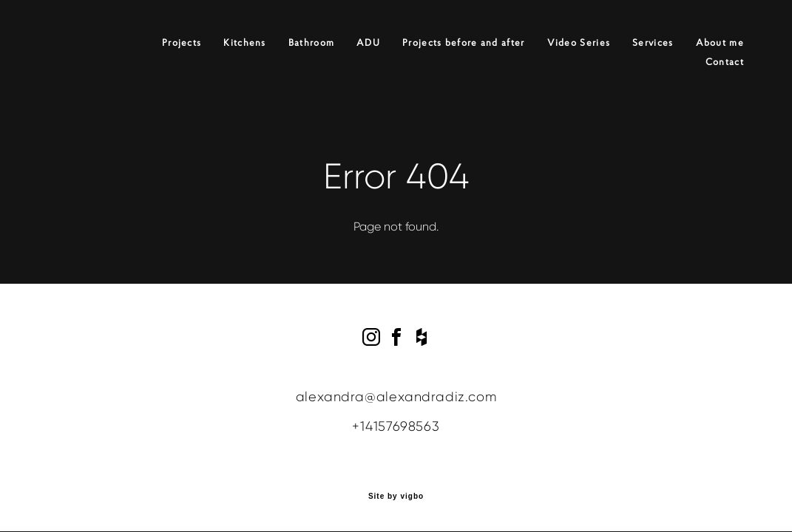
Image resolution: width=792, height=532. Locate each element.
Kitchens (244, 43)
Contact (725, 62)
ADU (368, 43)
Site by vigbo (396, 497)
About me (720, 43)
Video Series (579, 43)
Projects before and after (464, 43)
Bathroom (311, 43)
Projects (182, 43)
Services (653, 43)
